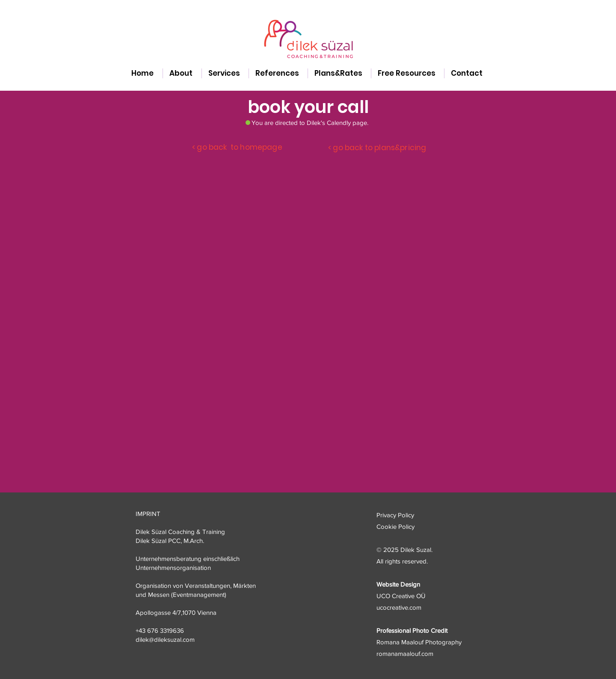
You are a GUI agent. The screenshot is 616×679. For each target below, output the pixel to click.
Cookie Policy (395, 526)
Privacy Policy (395, 515)
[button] (225, 73)
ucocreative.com (399, 607)
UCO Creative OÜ (401, 596)
